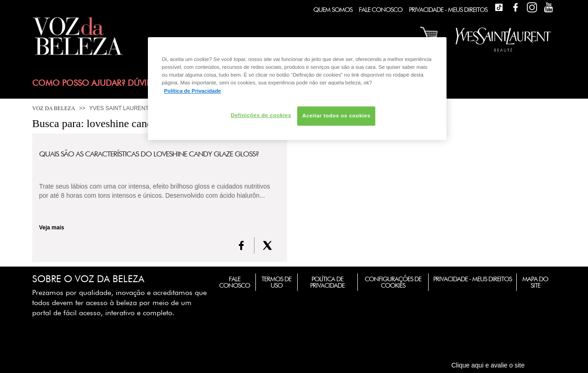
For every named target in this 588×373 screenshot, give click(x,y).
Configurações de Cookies (393, 282)
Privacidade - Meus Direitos (448, 10)
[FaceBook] (241, 245)
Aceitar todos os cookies (336, 116)
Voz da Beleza (54, 108)
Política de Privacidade (327, 282)
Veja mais (52, 228)
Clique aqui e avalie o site (488, 365)
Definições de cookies (261, 115)
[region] (297, 88)
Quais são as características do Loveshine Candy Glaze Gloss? (149, 154)
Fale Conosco (381, 10)
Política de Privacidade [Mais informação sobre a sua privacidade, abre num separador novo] (192, 91)
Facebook (515, 7)
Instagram (532, 7)
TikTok (499, 7)
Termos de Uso (276, 282)
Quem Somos (333, 10)
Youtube (548, 7)
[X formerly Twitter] (267, 245)
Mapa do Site (535, 282)
